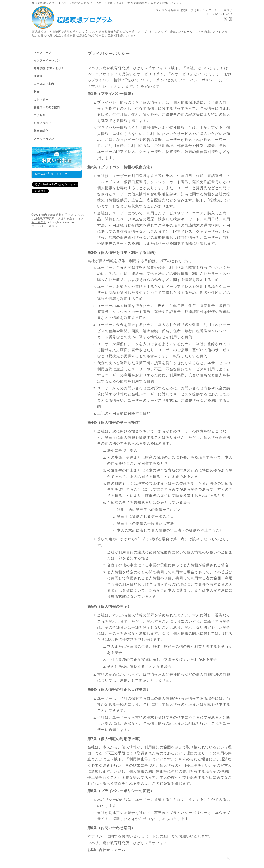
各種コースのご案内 (47, 107)
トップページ (42, 53)
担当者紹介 (41, 131)
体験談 (38, 76)
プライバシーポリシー (46, 226)
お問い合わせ (42, 123)
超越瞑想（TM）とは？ (49, 68)
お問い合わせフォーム (106, 850)
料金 (37, 92)
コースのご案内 (44, 84)
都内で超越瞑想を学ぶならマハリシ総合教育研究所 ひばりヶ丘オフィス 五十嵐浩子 (58, 219)
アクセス (40, 115)
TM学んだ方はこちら (50, 174)
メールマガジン (44, 139)
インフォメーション (47, 61)
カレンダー (41, 100)
